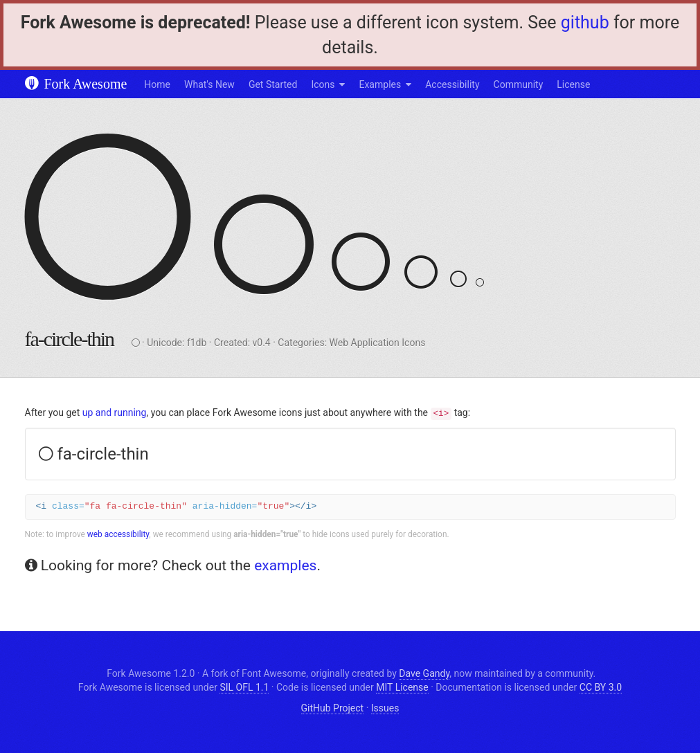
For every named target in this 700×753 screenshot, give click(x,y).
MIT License (402, 687)
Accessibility (452, 84)
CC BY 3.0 (601, 687)
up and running (115, 412)
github (585, 22)
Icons (323, 84)
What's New (209, 84)
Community (519, 84)
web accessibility (118, 534)
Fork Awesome (76, 84)
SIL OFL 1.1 (244, 687)
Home (157, 84)
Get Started (273, 84)
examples (285, 565)
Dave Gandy (424, 673)
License (573, 84)
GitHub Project (333, 708)
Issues (385, 708)
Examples (380, 84)
